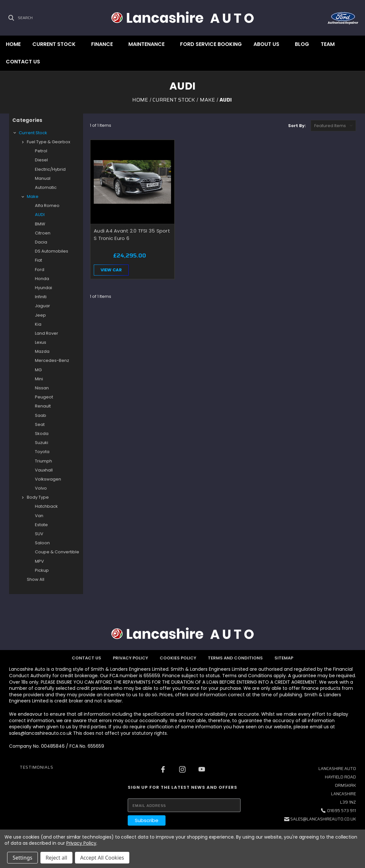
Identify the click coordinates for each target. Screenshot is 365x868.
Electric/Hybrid (50, 169)
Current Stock (54, 44)
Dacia (41, 242)
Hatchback (46, 506)
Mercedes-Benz (52, 360)
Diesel (41, 160)
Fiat (38, 260)
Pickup (42, 570)
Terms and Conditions (235, 658)
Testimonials (37, 767)
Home (13, 44)
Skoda (42, 434)
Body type (38, 497)
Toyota (42, 452)
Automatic (46, 187)
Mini (39, 379)
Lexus (41, 342)
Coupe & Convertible (57, 552)
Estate (41, 525)
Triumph (43, 461)
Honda (42, 279)
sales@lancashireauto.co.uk (323, 819)
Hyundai (43, 288)
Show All (36, 579)
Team (328, 44)
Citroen (43, 233)
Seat (40, 424)
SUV (39, 534)
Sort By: (297, 126)
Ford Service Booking (211, 44)
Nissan (42, 388)
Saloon (42, 543)
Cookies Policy (178, 658)
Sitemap (284, 658)
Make (33, 196)
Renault (43, 406)
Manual (43, 178)
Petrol (41, 151)
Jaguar (43, 306)
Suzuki (42, 443)
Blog (302, 44)
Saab (41, 415)
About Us (266, 44)
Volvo (41, 488)
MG (38, 370)
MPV (39, 561)
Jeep (40, 315)
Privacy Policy (130, 658)
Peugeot (44, 397)
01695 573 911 (342, 811)
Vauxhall (44, 470)
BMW (40, 224)
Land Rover (47, 333)
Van (39, 516)
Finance (102, 44)
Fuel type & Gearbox (48, 142)
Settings (22, 858)
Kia (38, 324)
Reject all (56, 858)
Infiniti (41, 297)
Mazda (42, 351)
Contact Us (23, 62)
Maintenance (146, 44)
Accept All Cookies (102, 858)
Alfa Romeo (47, 206)
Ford (40, 270)
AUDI (40, 215)
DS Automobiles (52, 251)
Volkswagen (48, 479)
